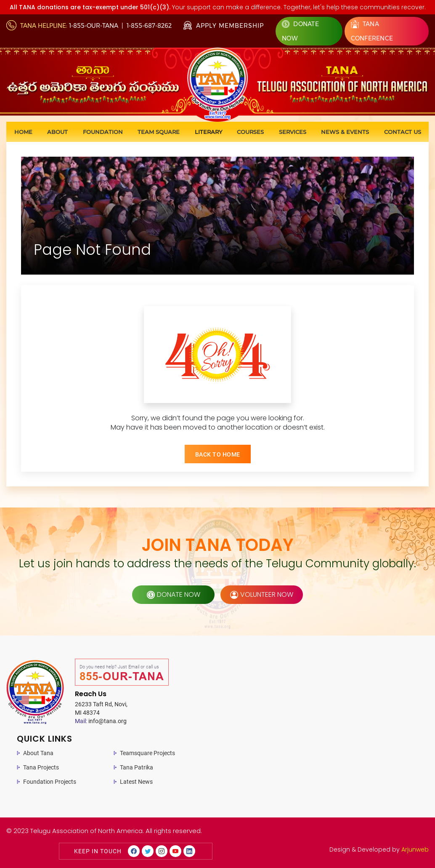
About (57, 132)
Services (293, 132)
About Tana (38, 753)
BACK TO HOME (218, 454)
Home (23, 132)
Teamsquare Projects (147, 753)
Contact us (403, 132)
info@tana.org (101, 721)
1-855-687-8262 (149, 26)
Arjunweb (415, 849)
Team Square (159, 132)
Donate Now (300, 31)
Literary (208, 132)
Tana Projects (41, 767)
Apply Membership (224, 26)
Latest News (136, 782)
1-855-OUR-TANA (94, 26)
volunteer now (262, 594)
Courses (250, 132)
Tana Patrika (137, 767)
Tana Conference (372, 31)
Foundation (103, 132)
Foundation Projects (50, 782)
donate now (174, 594)
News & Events (345, 132)
